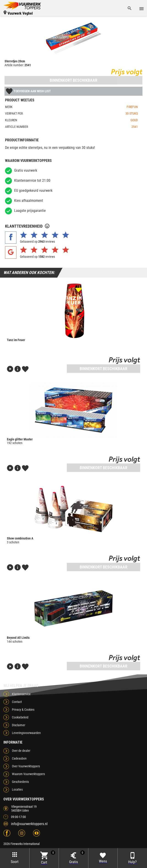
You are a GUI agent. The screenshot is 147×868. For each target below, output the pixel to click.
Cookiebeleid (20, 717)
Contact (17, 702)
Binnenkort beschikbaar (73, 80)
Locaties (17, 789)
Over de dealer (21, 751)
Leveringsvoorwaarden (26, 733)
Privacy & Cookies (23, 710)
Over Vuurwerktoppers (26, 766)
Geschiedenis (20, 782)
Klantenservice (21, 694)
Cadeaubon (19, 758)
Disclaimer (19, 725)
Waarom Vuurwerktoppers (28, 774)
